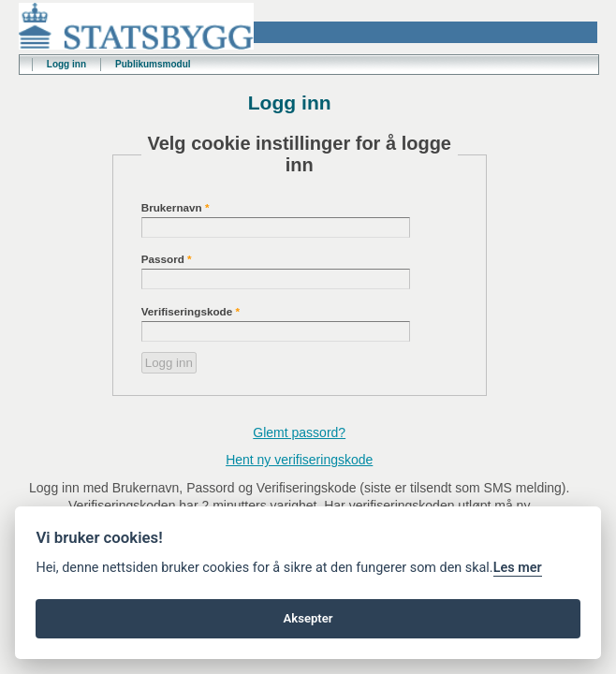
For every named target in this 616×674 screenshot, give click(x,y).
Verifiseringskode (191, 311)
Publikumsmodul (153, 64)
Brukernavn (176, 207)
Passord (167, 259)
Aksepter (308, 618)
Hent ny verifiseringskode (299, 460)
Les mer (518, 568)
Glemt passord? (299, 432)
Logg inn (66, 64)
